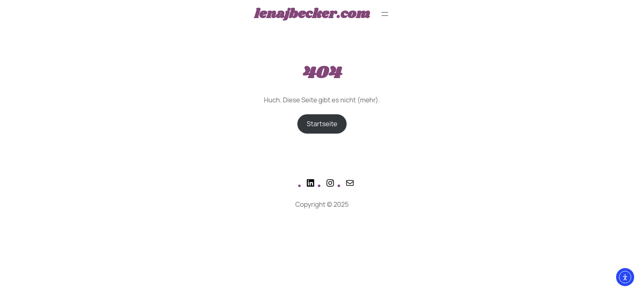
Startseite (322, 124)
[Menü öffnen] (385, 14)
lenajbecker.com (312, 14)
